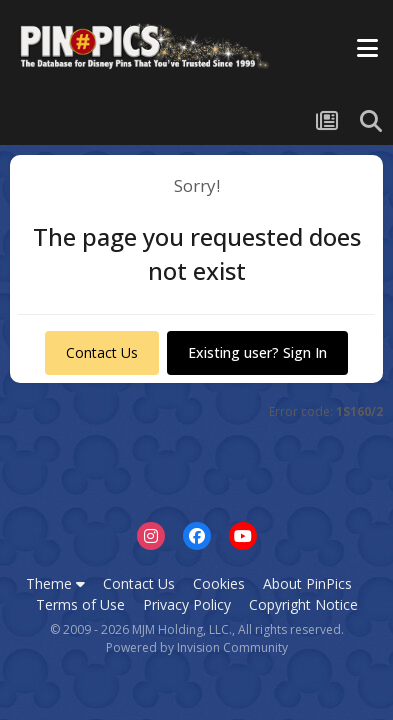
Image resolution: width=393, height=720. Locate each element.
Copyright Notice (303, 604)
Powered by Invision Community (197, 647)
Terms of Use (80, 604)
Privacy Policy (187, 604)
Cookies (219, 583)
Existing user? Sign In (257, 352)
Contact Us (102, 352)
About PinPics (307, 583)
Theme (55, 583)
